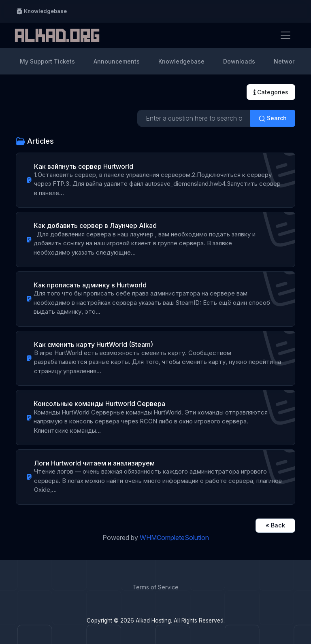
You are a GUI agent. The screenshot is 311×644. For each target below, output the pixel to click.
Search (273, 118)
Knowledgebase (42, 11)
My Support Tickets (47, 61)
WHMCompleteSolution (174, 538)
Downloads (239, 61)
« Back (275, 525)
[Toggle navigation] (285, 35)
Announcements (117, 61)
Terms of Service (155, 587)
